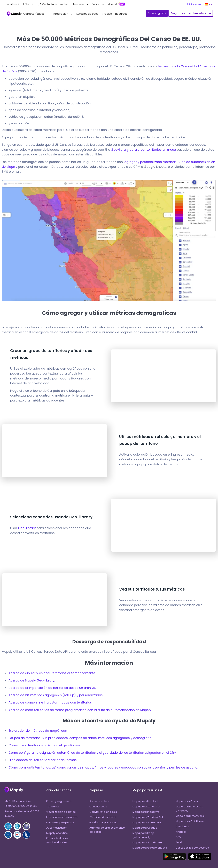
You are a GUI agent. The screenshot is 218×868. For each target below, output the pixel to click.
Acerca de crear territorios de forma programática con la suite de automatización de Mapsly (80, 710)
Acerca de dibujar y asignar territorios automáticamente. (52, 673)
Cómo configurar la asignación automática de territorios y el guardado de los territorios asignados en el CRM (92, 753)
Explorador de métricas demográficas (38, 731)
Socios (96, 4)
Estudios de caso (87, 14)
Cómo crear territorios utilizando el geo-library (44, 745)
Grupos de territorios (25, 738)
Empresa (78, 4)
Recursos (121, 14)
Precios (107, 14)
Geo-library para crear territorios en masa (143, 150)
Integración (60, 14)
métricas (169, 162)
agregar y (132, 162)
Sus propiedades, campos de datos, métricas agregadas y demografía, (97, 738)
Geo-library (27, 528)
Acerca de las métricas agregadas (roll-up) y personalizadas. (56, 695)
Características (34, 14)
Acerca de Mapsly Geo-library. (32, 680)
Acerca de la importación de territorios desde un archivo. (52, 688)
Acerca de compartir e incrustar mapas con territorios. (50, 702)
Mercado (113, 4)
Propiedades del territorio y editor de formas (43, 760)
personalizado (151, 162)
